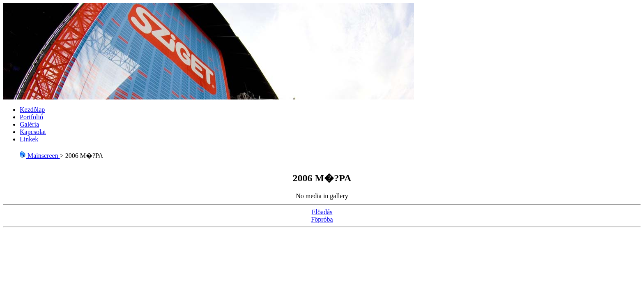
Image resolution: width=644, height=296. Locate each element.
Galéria (29, 124)
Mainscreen (40, 156)
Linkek (29, 139)
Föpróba (322, 219)
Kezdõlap (32, 110)
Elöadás (322, 212)
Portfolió (31, 117)
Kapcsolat (33, 132)
